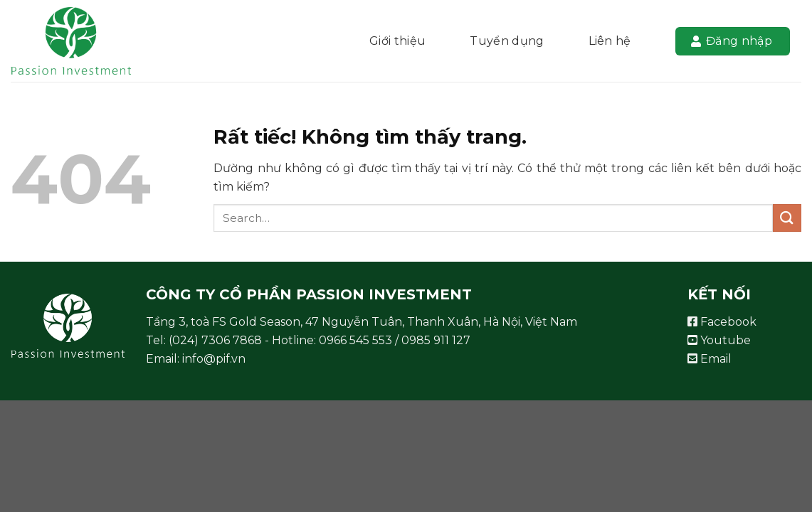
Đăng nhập (732, 41)
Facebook (722, 322)
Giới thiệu (397, 41)
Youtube (719, 340)
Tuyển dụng (507, 41)
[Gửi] (787, 218)
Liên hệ (610, 41)
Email (710, 359)
